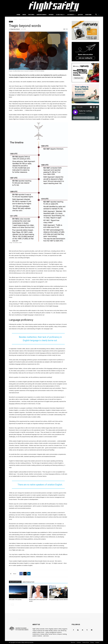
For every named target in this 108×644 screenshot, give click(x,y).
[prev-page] (10, 605)
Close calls (60, 15)
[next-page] (13, 605)
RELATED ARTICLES (15, 582)
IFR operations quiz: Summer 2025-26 (58, 600)
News (24, 15)
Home (18, 15)
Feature (15, 19)
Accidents (71, 15)
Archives (79, 642)
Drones (51, 15)
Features (31, 15)
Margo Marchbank (15, 29)
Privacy (92, 642)
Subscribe (88, 15)
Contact (97, 642)
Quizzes (80, 15)
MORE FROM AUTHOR (28, 582)
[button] (97, 15)
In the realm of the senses (15, 600)
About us (73, 642)
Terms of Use (86, 642)
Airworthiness (42, 15)
